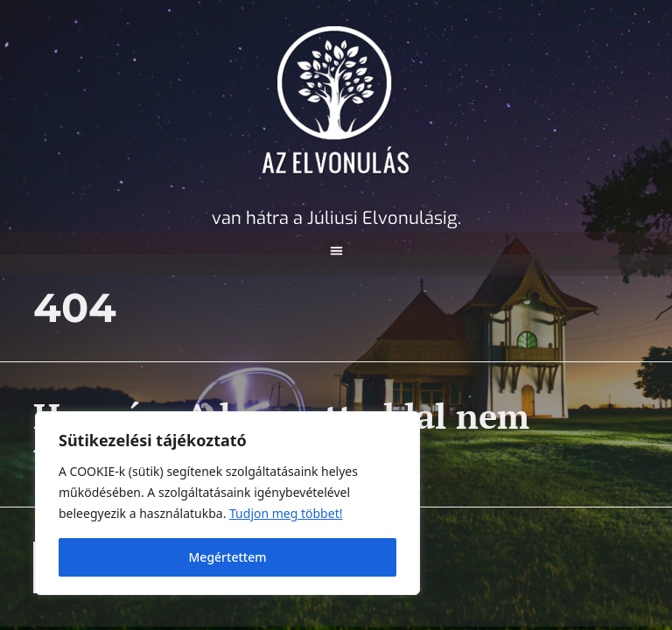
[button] (336, 251)
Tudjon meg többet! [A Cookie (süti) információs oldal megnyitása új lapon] (286, 513)
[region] (227, 503)
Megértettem (228, 557)
